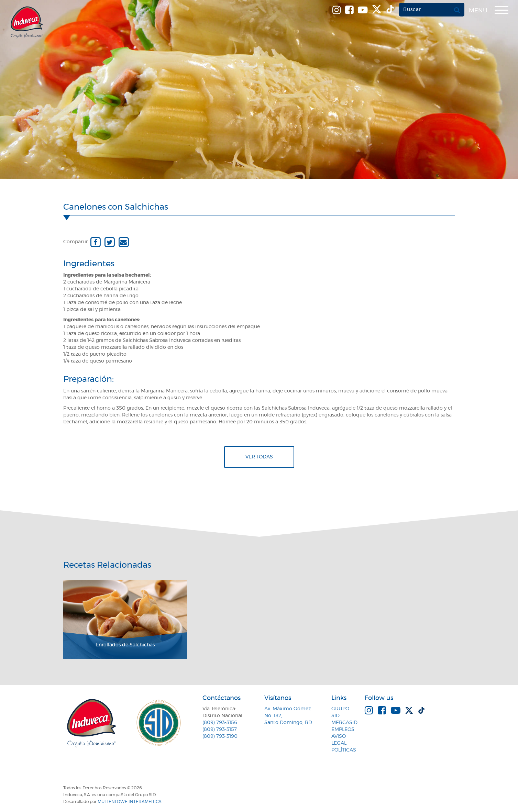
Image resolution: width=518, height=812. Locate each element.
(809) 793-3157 (220, 730)
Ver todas (259, 457)
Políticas (344, 750)
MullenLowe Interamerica (130, 802)
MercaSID (344, 723)
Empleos (343, 730)
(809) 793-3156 (220, 723)
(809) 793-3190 (220, 736)
